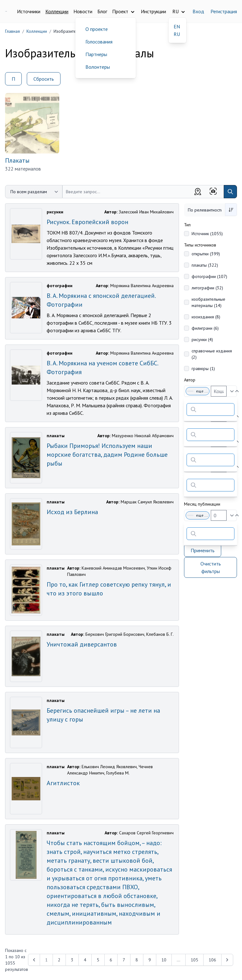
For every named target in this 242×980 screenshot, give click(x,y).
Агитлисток (63, 783)
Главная (12, 31)
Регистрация (224, 11)
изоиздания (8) (206, 317)
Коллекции (57, 11)
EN (177, 26)
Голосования (99, 42)
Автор (190, 380)
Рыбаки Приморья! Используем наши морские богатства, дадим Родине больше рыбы (107, 455)
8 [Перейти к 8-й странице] (137, 960)
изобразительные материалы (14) (208, 302)
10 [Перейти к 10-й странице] (164, 960)
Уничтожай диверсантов (82, 644)
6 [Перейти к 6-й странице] (111, 960)
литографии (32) (207, 288)
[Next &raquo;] (227, 960)
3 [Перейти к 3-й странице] (72, 960)
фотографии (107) (209, 276)
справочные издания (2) (212, 354)
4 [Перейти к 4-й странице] (85, 960)
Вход (198, 11)
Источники (29, 11)
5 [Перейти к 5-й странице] (98, 960)
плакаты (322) (205, 265)
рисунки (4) (202, 339)
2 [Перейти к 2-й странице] (59, 960)
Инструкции (153, 11)
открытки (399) (206, 254)
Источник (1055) (207, 234)
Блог (102, 11)
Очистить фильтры (211, 567)
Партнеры (96, 54)
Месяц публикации (202, 504)
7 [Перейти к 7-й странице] (124, 960)
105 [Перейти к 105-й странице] (194, 960)
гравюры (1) (203, 368)
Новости (83, 11)
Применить (203, 550)
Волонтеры (98, 67)
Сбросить (44, 79)
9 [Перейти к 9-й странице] (150, 960)
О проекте (97, 29)
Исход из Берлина (72, 512)
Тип (187, 225)
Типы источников (200, 245)
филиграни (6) (205, 328)
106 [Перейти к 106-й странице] (212, 960)
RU (177, 34)
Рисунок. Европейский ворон (87, 222)
